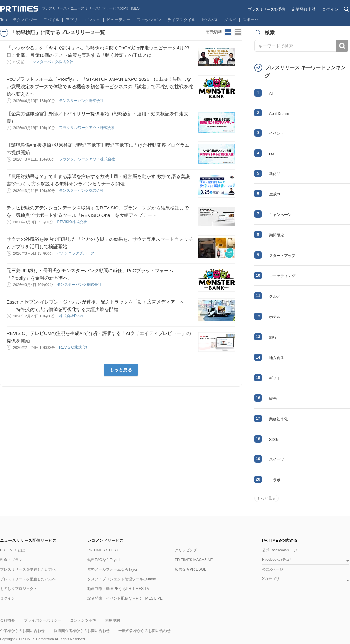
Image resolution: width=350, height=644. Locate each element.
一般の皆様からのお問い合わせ (145, 631)
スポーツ (251, 20)
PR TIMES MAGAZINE (194, 560)
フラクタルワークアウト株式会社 (87, 128)
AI (271, 94)
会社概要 (7, 620)
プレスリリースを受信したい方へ (28, 569)
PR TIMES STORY (103, 550)
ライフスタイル (181, 20)
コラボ (275, 480)
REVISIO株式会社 (72, 222)
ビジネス (210, 20)
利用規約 (113, 620)
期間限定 (277, 235)
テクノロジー (25, 20)
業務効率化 (279, 419)
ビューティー (118, 20)
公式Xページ (273, 569)
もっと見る (121, 370)
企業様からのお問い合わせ (22, 631)
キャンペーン (280, 215)
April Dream (279, 114)
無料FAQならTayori (104, 560)
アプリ (72, 20)
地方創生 (277, 358)
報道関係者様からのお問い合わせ (82, 631)
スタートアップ (282, 256)
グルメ (230, 20)
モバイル (51, 20)
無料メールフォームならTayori (113, 569)
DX (272, 154)
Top (4, 20)
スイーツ (277, 459)
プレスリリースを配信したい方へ (28, 579)
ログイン (330, 9)
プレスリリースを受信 (266, 9)
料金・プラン (11, 560)
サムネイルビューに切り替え (228, 32)
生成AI (275, 194)
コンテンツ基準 (83, 620)
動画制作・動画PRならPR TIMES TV (118, 589)
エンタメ (92, 20)
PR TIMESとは (12, 550)
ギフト (275, 378)
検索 (342, 46)
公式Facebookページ (280, 550)
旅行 (273, 337)
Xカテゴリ (271, 579)
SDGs (274, 440)
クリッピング (186, 550)
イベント (277, 133)
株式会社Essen (72, 316)
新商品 (275, 174)
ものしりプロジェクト (19, 589)
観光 (273, 399)
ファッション (149, 20)
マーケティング (282, 276)
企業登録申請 (304, 9)
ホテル (275, 317)
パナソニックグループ (76, 253)
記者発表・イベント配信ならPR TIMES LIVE (125, 598)
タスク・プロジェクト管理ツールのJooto (122, 579)
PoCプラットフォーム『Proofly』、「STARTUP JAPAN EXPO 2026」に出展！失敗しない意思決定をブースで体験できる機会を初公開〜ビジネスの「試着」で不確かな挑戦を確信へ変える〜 (100, 87)
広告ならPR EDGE (191, 569)
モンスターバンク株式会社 (51, 62)
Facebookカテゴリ (278, 560)
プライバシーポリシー (43, 620)
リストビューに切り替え (238, 32)
